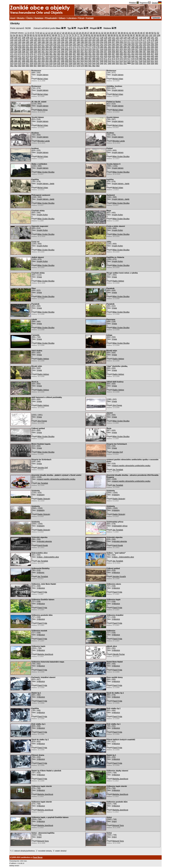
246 (117, 45)
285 (121, 47)
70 (59, 35)
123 (82, 38)
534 (55, 63)
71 (62, 35)
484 (156, 59)
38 (119, 33)
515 (129, 61)
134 (125, 38)
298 (24, 49)
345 (59, 52)
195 (66, 42)
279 (98, 47)
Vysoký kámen (43, 75)
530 (39, 63)
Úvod (13, 18)
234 (70, 45)
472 (109, 59)
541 (82, 63)
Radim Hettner (118, 281)
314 (86, 49)
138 (141, 38)
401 (129, 54)
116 (55, 38)
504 (86, 61)
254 (148, 45)
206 (109, 42)
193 (59, 42)
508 (102, 61)
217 (152, 42)
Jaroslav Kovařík (119, 576)
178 (148, 40)
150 (39, 40)
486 (16, 61)
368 (148, 52)
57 (22, 35)
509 (106, 61)
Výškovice (116, 572)
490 (31, 61)
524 (16, 63)
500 (70, 61)
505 (90, 61)
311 (74, 49)
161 (82, 40)
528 (31, 63)
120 (70, 38)
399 (121, 54)
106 (16, 38)
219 (12, 45)
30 (97, 33)
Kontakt (90, 18)
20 (69, 33)
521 (152, 61)
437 (121, 56)
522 (156, 61)
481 (145, 59)
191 (51, 42)
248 (125, 45)
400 (125, 54)
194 (63, 42)
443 (145, 56)
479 (137, 59)
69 (56, 35)
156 (63, 40)
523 (12, 63)
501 (74, 61)
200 (86, 42)
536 (63, 63)
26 (85, 33)
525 (20, 63)
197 (74, 42)
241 (98, 45)
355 (98, 52)
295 (12, 49)
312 (78, 49)
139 (145, 38)
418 (47, 56)
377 (35, 54)
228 (47, 45)
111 (35, 38)
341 (43, 52)
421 (59, 56)
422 (63, 56)
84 (98, 35)
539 (74, 63)
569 (43, 66)
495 (51, 61)
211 (129, 42)
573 (59, 66)
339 (35, 52)
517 (137, 61)
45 (139, 33)
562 (16, 66)
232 (63, 45)
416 (39, 56)
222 (24, 45)
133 (121, 38)
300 (31, 49)
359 (113, 52)
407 (152, 54)
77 (78, 35)
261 (28, 47)
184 (24, 42)
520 (148, 61)
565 (28, 66)
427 (82, 56)
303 (43, 49)
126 (94, 38)
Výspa (39, 277)
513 (121, 61)
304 (47, 49)
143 (12, 40)
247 (121, 45)
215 (145, 42)
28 (91, 33)
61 (34, 35)
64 (42, 35)
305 (51, 49)
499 (66, 61)
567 (35, 66)
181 (12, 42)
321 (113, 49)
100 (143, 35)
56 (20, 35)
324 (125, 49)
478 (133, 59)
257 (12, 47)
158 (70, 40)
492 (39, 61)
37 (116, 33)
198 (78, 42)
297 (20, 49)
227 (43, 45)
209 (121, 42)
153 (51, 40)
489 (28, 61)
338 (31, 52)
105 (12, 38)
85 (101, 35)
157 (66, 40)
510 (109, 61)
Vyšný (114, 821)
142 (156, 38)
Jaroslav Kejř (118, 452)
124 (86, 38)
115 (51, 38)
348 (70, 52)
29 (94, 33)
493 (43, 61)
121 (74, 38)
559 (152, 63)
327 (137, 49)
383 (59, 54)
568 (39, 66)
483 (152, 59)
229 (51, 45)
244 (109, 45)
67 (50, 35)
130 (109, 38)
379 (43, 54)
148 (31, 40)
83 (95, 35)
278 (94, 47)
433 (106, 56)
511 (113, 61)
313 (82, 49)
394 (102, 54)
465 (82, 59)
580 (86, 66)
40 (124, 33)
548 (109, 63)
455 (43, 59)
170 (117, 40)
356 (102, 52)
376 (31, 54)
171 (121, 40)
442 (141, 56)
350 (78, 52)
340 (39, 52)
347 (66, 52)
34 (108, 33)
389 (82, 54)
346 (63, 52)
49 (150, 33)
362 (125, 52)
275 (82, 47)
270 (63, 47)
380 (47, 54)
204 (102, 42)
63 (39, 35)
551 (121, 63)
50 (152, 33)
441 (137, 56)
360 (117, 52)
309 (66, 49)
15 (55, 33)
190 (47, 42)
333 (12, 52)
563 (20, 66)
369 (152, 52)
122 (78, 38)
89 (112, 35)
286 (125, 47)
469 (98, 59)
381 (51, 54)
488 (24, 61)
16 (58, 33)
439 (129, 56)
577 (74, 66)
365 (137, 52)
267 (51, 47)
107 (20, 38)
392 (94, 54)
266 (47, 47)
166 (102, 40)
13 (49, 33)
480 (141, 59)
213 (137, 42)
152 (47, 40)
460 (63, 59)
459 (59, 59)
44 (136, 33)
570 (47, 66)
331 (152, 49)
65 (45, 35)
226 (39, 45)
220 (16, 45)
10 (41, 33)
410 (16, 56)
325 (129, 49)
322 (117, 49)
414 (31, 56)
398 (117, 54)
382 (55, 54)
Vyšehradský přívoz (120, 526)
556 (141, 63)
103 (155, 35)
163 (90, 40)
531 (43, 63)
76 (75, 35)
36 (113, 33)
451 (28, 59)
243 (106, 45)
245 (113, 45)
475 (121, 59)
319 (106, 49)
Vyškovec (41, 572)
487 (20, 61)
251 (137, 45)
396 (109, 54)
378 (39, 54)
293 (152, 47)
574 (63, 66)
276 (86, 47)
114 (47, 38)
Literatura (72, 18)
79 (84, 35)
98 (137, 35)
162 (86, 40)
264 (39, 47)
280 (102, 47)
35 (111, 33)
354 (94, 52)
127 (98, 38)
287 (129, 47)
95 (129, 35)
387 (74, 54)
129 (106, 38)
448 (16, 59)
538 (70, 63)
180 (156, 40)
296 (16, 49)
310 (70, 49)
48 (147, 33)
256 (156, 45)
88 (109, 35)
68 (53, 35)
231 (59, 45)
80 (87, 35)
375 (28, 54)
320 (109, 49)
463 (74, 59)
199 (82, 42)
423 (66, 56)
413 (28, 56)
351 (82, 52)
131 (113, 38)
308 (63, 49)
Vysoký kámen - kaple (46, 184)
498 (63, 61)
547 (106, 63)
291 (145, 47)
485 (12, 61)
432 (102, 56)
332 (156, 49)
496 (55, 61)
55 (17, 35)
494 (47, 61)
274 (78, 47)
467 (90, 59)
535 (59, 63)
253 (145, 45)
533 (51, 63)
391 (90, 54)
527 (28, 63)
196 (70, 42)
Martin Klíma (42, 110)
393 (98, 54)
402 (133, 54)
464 (78, 59)
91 (117, 35)
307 (59, 49)
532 (47, 63)
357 (106, 52)
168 (109, 40)
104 (159, 35)
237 (82, 45)
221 (20, 45)
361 (121, 52)
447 (12, 59)
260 (24, 47)
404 (141, 54)
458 (55, 59)
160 (78, 40)
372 (16, 54)
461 (66, 59)
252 (141, 45)
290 (141, 47)
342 (47, 52)
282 (109, 47)
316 (94, 49)
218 (156, 42)
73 (67, 35)
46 (141, 33)
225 (35, 45)
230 (55, 45)
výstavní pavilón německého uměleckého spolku (131, 466)
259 (20, 47)
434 (109, 56)
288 (133, 47)
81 (89, 35)
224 (31, 45)
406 (148, 54)
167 (106, 40)
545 (98, 63)
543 (90, 63)
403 (137, 54)
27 (88, 33)
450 (24, 59)
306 (55, 49)
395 (106, 54)
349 (74, 52)
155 (59, 40)
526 (24, 63)
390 (86, 54)
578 (78, 66)
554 (133, 63)
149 (35, 40)
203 (98, 42)
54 (14, 35)
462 (70, 59)
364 (133, 52)
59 (28, 35)
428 (86, 56)
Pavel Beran (38, 857)
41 (127, 33)
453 (35, 59)
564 (24, 66)
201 (90, 42)
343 (51, 52)
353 (90, 52)
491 (35, 61)
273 (74, 47)
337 (28, 52)
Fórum (81, 18)
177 (145, 40)
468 (94, 59)
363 (129, 52)
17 (60, 33)
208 (117, 42)
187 (35, 42)
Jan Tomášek (118, 470)
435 (113, 56)
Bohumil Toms (118, 825)
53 (11, 35)
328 (141, 49)
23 (77, 33)
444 (148, 56)
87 (106, 35)
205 (106, 42)
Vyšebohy (41, 495)
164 (94, 40)
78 (81, 35)
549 (113, 63)
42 (130, 33)
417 (43, 56)
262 (31, 47)
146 (24, 40)
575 (66, 66)
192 (55, 42)
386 (70, 54)
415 (35, 56)
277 (90, 47)
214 (141, 42)
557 (145, 63)
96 (131, 35)
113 (43, 38)
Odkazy (62, 18)
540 (78, 63)
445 (152, 56)
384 (63, 54)
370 (156, 52)
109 (28, 38)
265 (43, 47)
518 (141, 61)
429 (90, 56)
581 (90, 66)
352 (86, 52)
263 (35, 47)
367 (145, 52)
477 (129, 59)
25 (83, 33)
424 (70, 56)
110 (31, 38)
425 (74, 56)
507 (98, 61)
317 (98, 49)
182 (16, 42)
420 (55, 56)
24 (80, 33)
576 (70, 66)
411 (20, 56)
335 (20, 52)
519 (145, 61)
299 (28, 49)
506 (94, 61)
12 (46, 33)
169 (113, 40)
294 (156, 47)
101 (147, 35)
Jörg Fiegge (117, 405)
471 (106, 59)
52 (158, 33)
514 (125, 61)
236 (78, 45)
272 (70, 47)
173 (129, 40)
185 (28, 42)
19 (66, 33)
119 (66, 38)
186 (31, 42)
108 (24, 38)
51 (155, 33)
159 (74, 40)
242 (102, 45)
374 (24, 54)
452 (31, 59)
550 (117, 63)
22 (74, 33)
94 (126, 35)
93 (123, 35)
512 (117, 61)
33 (105, 33)
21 (72, 33)
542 (86, 63)
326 (133, 49)
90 (114, 35)
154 (55, 40)
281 (106, 47)
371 (12, 54)
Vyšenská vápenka (44, 541)
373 (20, 54)
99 (140, 35)
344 (55, 52)
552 (125, 63)
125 (90, 38)
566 (31, 66)
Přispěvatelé (51, 18)
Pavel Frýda (42, 592)
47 (144, 33)
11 (44, 33)
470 (102, 59)
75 (73, 35)
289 (137, 47)
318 (102, 49)
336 (24, 52)
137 (137, 38)
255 (152, 45)
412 (24, 56)
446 (156, 56)
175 (137, 40)
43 (133, 33)
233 (66, 45)
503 (82, 61)
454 (39, 59)
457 (51, 59)
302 (39, 49)
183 (20, 42)
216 (148, 42)
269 (59, 47)
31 (99, 33)
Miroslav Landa (44, 141)
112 (39, 38)
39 (122, 33)
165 (98, 40)
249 (129, 45)
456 (47, 59)
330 (148, 49)
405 (145, 54)
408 (156, 54)
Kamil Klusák (43, 545)
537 (66, 63)
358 (109, 52)
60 (31, 35)
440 (133, 56)
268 (55, 47)
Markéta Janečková (45, 654)
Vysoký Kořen (42, 215)
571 (51, 66)
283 (113, 47)
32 (102, 33)
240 (94, 45)
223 (28, 45)
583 (98, 66)
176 (141, 40)
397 (113, 54)
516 (133, 61)
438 (125, 56)
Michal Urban (43, 79)
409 (12, 56)
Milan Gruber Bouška (121, 156)
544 (94, 63)
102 (151, 35)
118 (63, 38)
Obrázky (21, 18)
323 (121, 49)
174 (133, 40)
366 (141, 52)
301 (35, 49)
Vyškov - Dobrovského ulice (48, 557)
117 (59, 38)
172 (125, 40)
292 (148, 47)
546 (102, 63)
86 (103, 35)
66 (48, 35)
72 (64, 35)
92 (120, 35)
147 (28, 40)
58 (25, 35)
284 (117, 47)
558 (148, 63)
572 (55, 66)
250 (133, 45)
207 (113, 42)
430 (94, 56)
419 (51, 56)
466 (86, 59)
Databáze (39, 18)
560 (156, 63)
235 (74, 45)
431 (98, 56)
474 (117, 59)
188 (39, 42)
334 (16, 52)
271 (66, 47)
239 (90, 45)
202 (94, 42)
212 (133, 42)
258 (16, 47)
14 (52, 33)
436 (117, 56)
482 (148, 59)
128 (102, 38)
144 (16, 40)
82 (92, 35)
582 (94, 66)
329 (145, 49)
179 (152, 40)
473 (113, 59)
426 (78, 56)
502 (78, 61)
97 (134, 35)
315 (90, 49)
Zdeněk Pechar (119, 654)
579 (82, 66)
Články (29, 18)
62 (36, 35)
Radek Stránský (44, 499)
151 (43, 40)
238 (86, 45)
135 (129, 38)
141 (152, 38)
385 (66, 54)
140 (148, 38)
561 (12, 66)
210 (125, 42)
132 (117, 38)
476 (125, 59)
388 (78, 54)
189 (43, 42)
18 (63, 33)
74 (70, 35)
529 (35, 63)
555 (137, 63)
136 (133, 38)
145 (20, 40)
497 (59, 61)
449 (20, 59)
